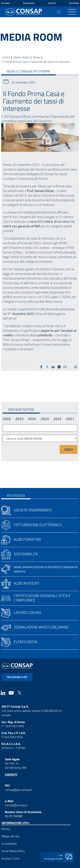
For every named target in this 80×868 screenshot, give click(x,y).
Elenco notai (26, 642)
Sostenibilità (26, 554)
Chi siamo (6, 3)
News (36, 57)
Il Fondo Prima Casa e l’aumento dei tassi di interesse (36, 62)
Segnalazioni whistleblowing (41, 627)
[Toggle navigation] (72, 12)
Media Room (29, 3)
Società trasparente (33, 510)
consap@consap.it (16, 805)
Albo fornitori (27, 539)
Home (6, 57)
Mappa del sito (11, 836)
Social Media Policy (13, 851)
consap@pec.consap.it (19, 790)
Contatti (52, 3)
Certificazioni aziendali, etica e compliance (42, 598)
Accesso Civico (10, 858)
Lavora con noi (27, 612)
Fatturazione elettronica (38, 525)
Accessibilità (9, 844)
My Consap (74, 3)
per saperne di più (17, 677)
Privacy (6, 829)
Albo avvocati (27, 583)
